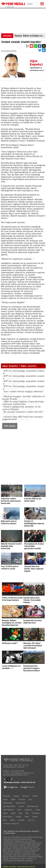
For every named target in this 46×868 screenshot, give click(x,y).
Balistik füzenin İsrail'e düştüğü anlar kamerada (11, 546)
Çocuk (21, 806)
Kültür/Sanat (8, 803)
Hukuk (38, 810)
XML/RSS (31, 820)
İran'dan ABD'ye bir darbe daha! (33, 500)
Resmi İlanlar (8, 817)
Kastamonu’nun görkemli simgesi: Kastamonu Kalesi (32, 668)
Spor (30, 799)
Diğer (21, 813)
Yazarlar (18, 817)
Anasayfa (7, 796)
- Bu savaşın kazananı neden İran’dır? (23, 412)
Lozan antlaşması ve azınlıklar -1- (11, 667)
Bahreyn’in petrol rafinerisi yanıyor (9, 522)
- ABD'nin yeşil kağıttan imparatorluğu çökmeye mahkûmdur (23, 403)
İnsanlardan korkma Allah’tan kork (32, 622)
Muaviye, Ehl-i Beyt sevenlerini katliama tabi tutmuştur (33, 646)
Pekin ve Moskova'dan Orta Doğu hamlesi (12, 599)
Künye (27, 817)
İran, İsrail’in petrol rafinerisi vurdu (10, 568)
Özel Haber (36, 813)
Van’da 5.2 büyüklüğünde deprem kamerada (34, 523)
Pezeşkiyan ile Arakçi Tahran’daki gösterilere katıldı (34, 546)
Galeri (19, 810)
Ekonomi (26, 796)
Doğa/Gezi (28, 810)
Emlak (13, 813)
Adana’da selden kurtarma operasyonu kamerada (11, 501)
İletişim (35, 817)
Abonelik (21, 820)
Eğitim (5, 813)
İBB (27, 813)
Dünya (5, 799)
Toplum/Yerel (20, 803)
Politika (35, 796)
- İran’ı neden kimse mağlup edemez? (23, 391)
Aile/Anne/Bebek (9, 806)
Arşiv (5, 820)
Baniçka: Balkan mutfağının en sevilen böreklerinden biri (30, 36)
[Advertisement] (23, 21)
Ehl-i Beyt (22, 799)
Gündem (16, 796)
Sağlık (13, 799)
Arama (13, 820)
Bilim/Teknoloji (8, 810)
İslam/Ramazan (33, 806)
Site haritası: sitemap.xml (11, 824)
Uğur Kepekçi (36, 63)
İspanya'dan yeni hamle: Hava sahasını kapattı (34, 569)
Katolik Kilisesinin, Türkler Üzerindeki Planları (32, 600)
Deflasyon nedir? (10, 643)
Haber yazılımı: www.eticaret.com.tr (19, 867)
